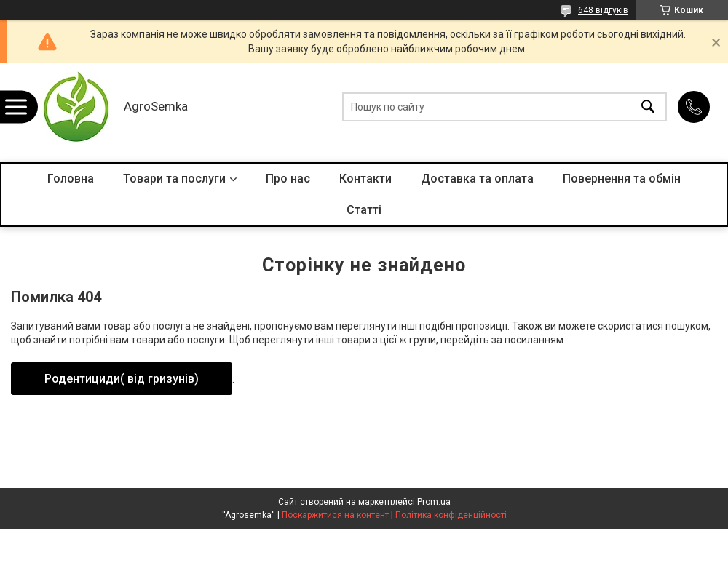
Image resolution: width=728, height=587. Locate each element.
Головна (71, 179)
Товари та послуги (174, 179)
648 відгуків (603, 10)
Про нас (288, 179)
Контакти (365, 179)
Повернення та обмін (622, 179)
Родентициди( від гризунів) (122, 379)
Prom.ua (434, 502)
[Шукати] (648, 107)
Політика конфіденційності (451, 515)
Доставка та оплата (477, 179)
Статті (364, 210)
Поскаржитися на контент (335, 515)
